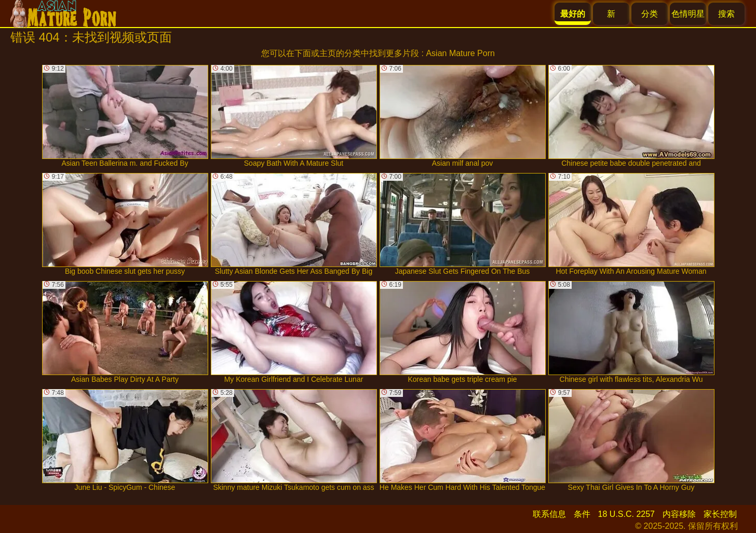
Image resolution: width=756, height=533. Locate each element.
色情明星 (688, 14)
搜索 (726, 14)
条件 (582, 514)
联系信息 (549, 514)
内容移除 (679, 514)
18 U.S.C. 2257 (626, 514)
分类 (650, 14)
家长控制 (720, 514)
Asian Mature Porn (460, 53)
